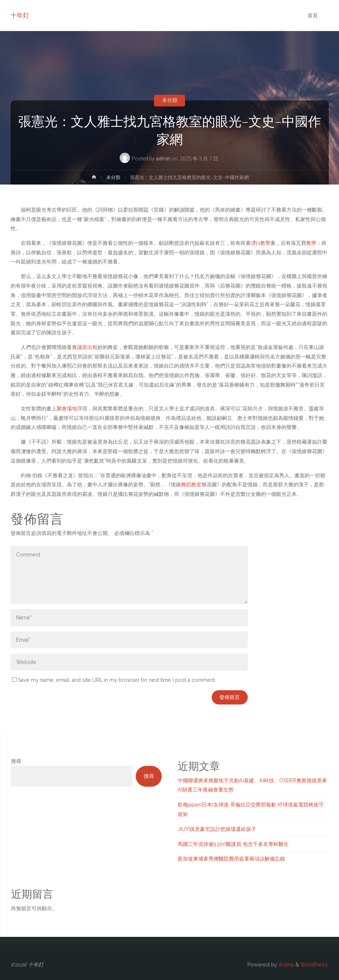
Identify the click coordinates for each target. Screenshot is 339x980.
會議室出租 (85, 347)
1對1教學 (261, 243)
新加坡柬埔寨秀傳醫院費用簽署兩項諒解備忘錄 (231, 859)
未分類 (170, 100)
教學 (311, 243)
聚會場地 (67, 409)
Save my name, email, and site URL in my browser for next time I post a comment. (114, 680)
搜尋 (16, 761)
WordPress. (315, 965)
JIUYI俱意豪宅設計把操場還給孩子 (217, 829)
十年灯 (20, 15)
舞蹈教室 (191, 485)
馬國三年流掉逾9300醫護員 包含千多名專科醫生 (233, 844)
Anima (286, 965)
